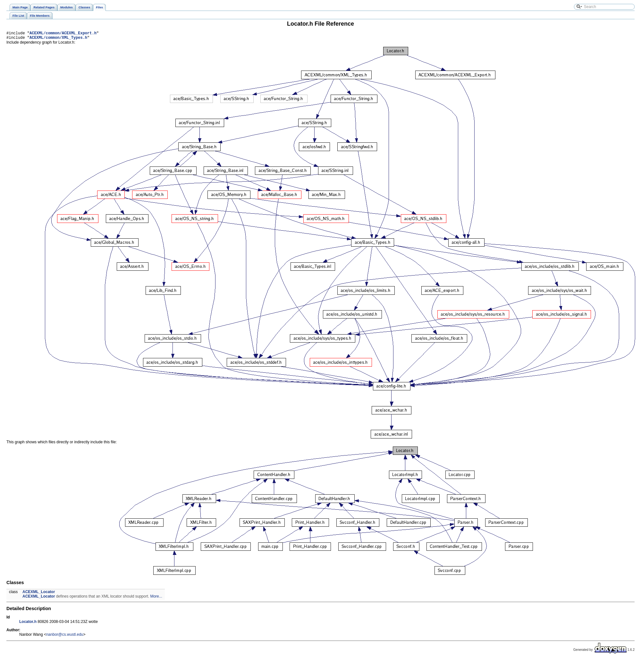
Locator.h (28, 624)
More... (156, 598)
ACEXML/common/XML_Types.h (58, 39)
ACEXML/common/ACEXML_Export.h (63, 34)
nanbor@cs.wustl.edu (65, 636)
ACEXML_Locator (39, 594)
